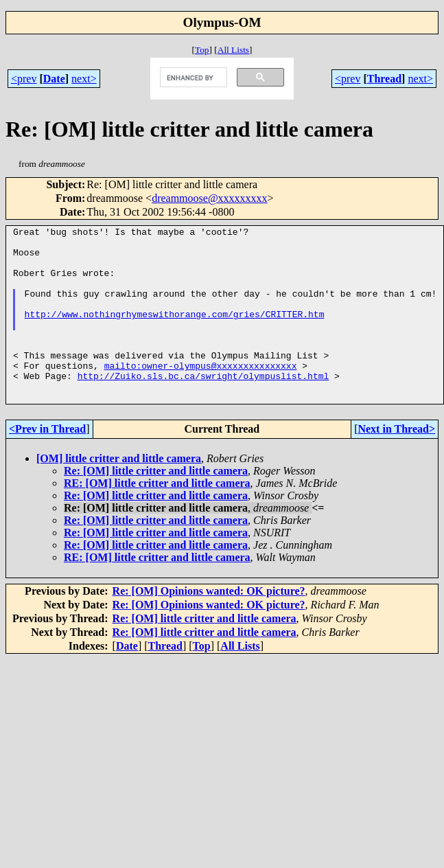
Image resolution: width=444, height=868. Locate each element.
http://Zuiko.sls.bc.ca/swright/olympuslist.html (203, 407)
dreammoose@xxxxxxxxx (209, 198)
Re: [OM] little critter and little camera (156, 506)
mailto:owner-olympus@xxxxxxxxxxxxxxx (201, 394)
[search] (192, 78)
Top (202, 50)
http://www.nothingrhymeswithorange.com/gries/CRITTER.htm (175, 332)
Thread (384, 79)
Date (54, 79)
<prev (24, 79)
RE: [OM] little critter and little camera (157, 518)
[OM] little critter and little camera (119, 493)
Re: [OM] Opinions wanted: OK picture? (209, 626)
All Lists (233, 50)
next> (84, 79)
